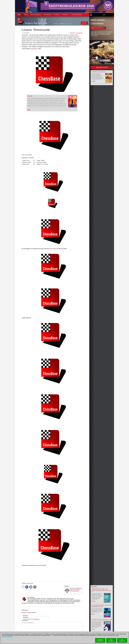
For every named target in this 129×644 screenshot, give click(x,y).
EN (68, 24)
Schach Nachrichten (36, 23)
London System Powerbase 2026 (102, 620)
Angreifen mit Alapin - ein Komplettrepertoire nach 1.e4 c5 (101, 590)
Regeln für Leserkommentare (29, 612)
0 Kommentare (79, 33)
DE (66, 24)
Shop (19, 15)
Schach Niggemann (74, 591)
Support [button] (66, 15)
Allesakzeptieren (122, 640)
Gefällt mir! (73, 33)
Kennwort (26, 617)
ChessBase (31, 597)
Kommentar (25, 620)
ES (70, 24)
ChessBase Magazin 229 (99, 72)
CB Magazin (48, 15)
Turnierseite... (34, 49)
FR (71, 24)
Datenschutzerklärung (7, 637)
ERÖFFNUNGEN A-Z (36, 15)
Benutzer (25, 616)
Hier (52, 635)
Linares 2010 (30, 583)
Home (26, 15)
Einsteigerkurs (77, 15)
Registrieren (36, 619)
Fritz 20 (30, 96)
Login (104, 15)
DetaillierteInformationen (100, 640)
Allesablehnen (111, 640)
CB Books (57, 15)
